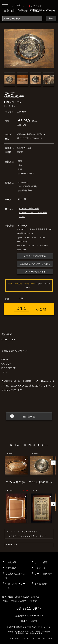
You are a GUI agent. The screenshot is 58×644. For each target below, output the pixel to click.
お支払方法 (11, 568)
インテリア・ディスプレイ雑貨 (33, 213)
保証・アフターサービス (15, 586)
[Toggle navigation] (5, 6)
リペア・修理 (41, 562)
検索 (51, 18)
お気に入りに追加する (35, 256)
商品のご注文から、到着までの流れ (22, 284)
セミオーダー (41, 568)
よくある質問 (41, 584)
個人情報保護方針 (34, 633)
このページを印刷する (35, 272)
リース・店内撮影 (43, 574)
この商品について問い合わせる (35, 264)
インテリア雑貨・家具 (29, 209)
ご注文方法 (11, 562)
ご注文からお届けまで (15, 576)
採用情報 (46, 632)
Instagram (12, 632)
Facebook (25, 632)
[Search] (22, 19)
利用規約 (20, 633)
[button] (53, 463)
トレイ (22, 217)
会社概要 (36, 632)
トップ (9, 532)
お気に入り (35, 6)
